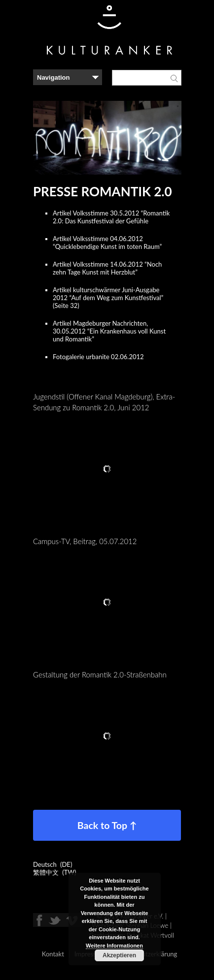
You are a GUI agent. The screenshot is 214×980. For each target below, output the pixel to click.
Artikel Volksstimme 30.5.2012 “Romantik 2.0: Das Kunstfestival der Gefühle (111, 217)
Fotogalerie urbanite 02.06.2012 (98, 357)
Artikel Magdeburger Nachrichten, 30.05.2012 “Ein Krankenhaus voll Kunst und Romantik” (109, 331)
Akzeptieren (119, 955)
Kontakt (53, 954)
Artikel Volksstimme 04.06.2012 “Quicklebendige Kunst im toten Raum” (107, 243)
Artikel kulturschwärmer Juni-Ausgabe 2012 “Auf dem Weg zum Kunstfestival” (108, 294)
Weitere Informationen (114, 946)
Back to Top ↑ (107, 825)
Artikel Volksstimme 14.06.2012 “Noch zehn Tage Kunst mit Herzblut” (107, 268)
